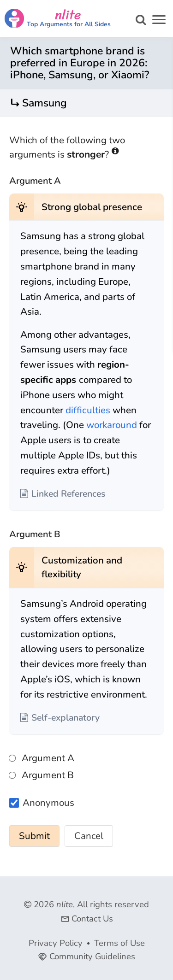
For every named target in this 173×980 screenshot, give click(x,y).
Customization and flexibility (82, 567)
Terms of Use (119, 943)
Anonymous (48, 803)
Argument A (42, 758)
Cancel (89, 836)
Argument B (42, 775)
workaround (112, 425)
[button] (159, 21)
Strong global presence (92, 207)
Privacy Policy (56, 943)
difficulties (88, 410)
